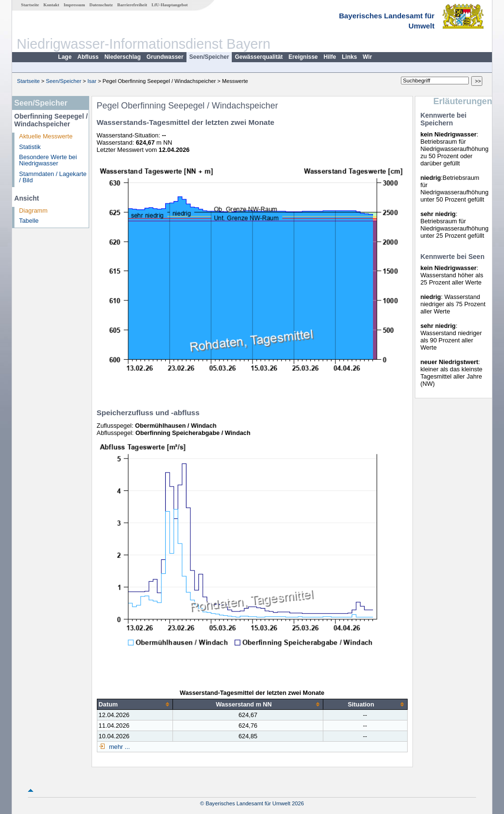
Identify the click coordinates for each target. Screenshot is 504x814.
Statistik (30, 147)
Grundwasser (165, 57)
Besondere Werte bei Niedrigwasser (48, 160)
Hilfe (330, 57)
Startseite (30, 5)
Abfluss (88, 57)
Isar (92, 81)
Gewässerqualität (259, 57)
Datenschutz (101, 5)
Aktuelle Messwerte (46, 136)
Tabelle (29, 221)
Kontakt (51, 5)
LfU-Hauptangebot (169, 5)
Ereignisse (303, 57)
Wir (367, 57)
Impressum (74, 5)
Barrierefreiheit (132, 5)
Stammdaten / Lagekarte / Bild (53, 177)
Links (350, 57)
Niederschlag (123, 57)
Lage (65, 57)
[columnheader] (135, 704)
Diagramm (33, 210)
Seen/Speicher (209, 57)
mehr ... (119, 747)
